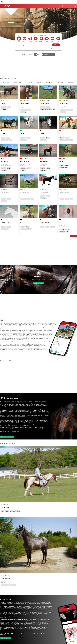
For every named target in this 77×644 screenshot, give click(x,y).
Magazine (45, 6)
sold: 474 (73, 2)
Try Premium (58, 6)
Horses (39, 6)
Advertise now (5, 638)
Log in (75, 6)
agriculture (41, 38)
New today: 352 (67, 2)
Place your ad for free (68, 6)
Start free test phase (7, 437)
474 (23, 54)
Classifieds (51, 6)
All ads (74, 236)
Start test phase (38, 283)
